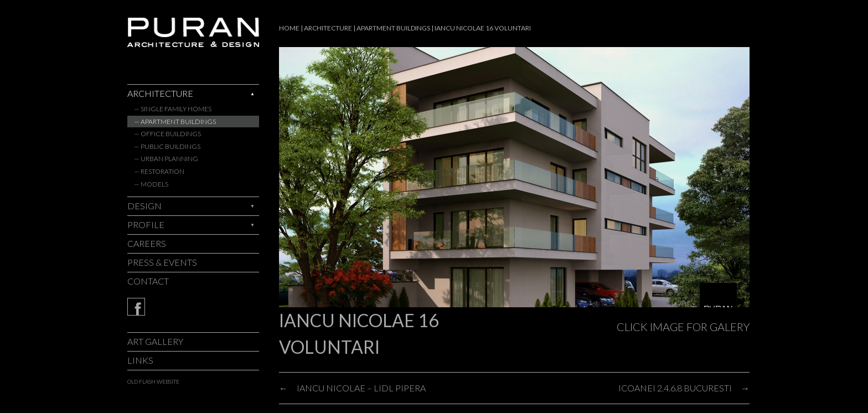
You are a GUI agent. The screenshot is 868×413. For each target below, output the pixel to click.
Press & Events (162, 262)
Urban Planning (169, 159)
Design (144, 206)
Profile (146, 224)
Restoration (162, 171)
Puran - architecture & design (193, 32)
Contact (148, 281)
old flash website (153, 381)
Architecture (160, 93)
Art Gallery (155, 341)
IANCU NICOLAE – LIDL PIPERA (361, 388)
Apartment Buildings (178, 122)
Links (140, 360)
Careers (147, 243)
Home (289, 28)
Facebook (193, 307)
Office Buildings (171, 134)
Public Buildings (170, 146)
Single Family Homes (176, 109)
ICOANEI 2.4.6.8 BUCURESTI (675, 388)
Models (154, 184)
